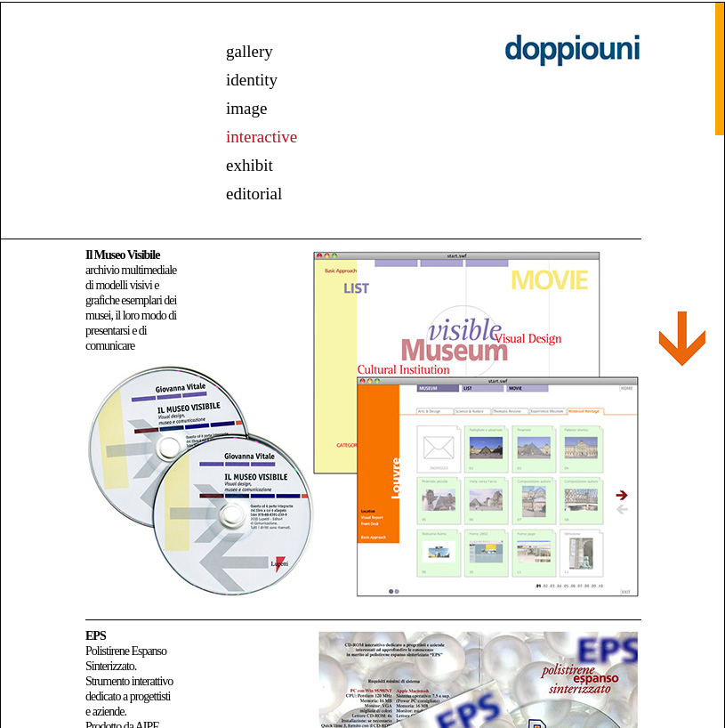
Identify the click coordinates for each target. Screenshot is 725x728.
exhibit (250, 165)
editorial (254, 194)
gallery (250, 51)
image (246, 108)
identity (252, 80)
